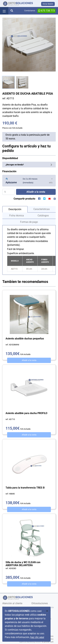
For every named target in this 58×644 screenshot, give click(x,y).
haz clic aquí (37, 637)
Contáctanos (30, 11)
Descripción (15, 209)
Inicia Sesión (48, 4)
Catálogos (43, 216)
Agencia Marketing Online (30, 642)
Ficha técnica (17, 216)
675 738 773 (46, 11)
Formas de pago (29, 222)
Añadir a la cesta (29, 360)
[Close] (47, 611)
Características (42, 209)
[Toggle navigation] (4, 11)
